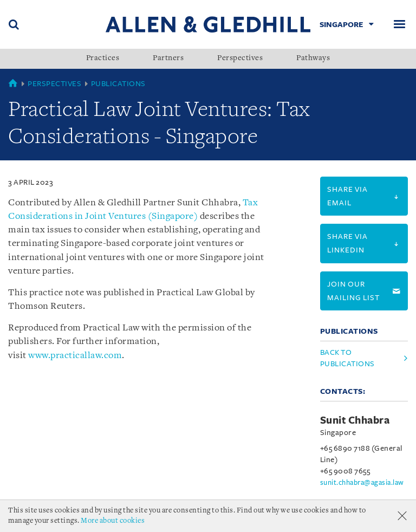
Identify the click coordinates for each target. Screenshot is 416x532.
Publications (118, 84)
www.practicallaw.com (75, 356)
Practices (103, 59)
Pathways (313, 59)
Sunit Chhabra (355, 420)
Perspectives (240, 59)
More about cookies (113, 521)
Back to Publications (347, 358)
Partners (168, 59)
